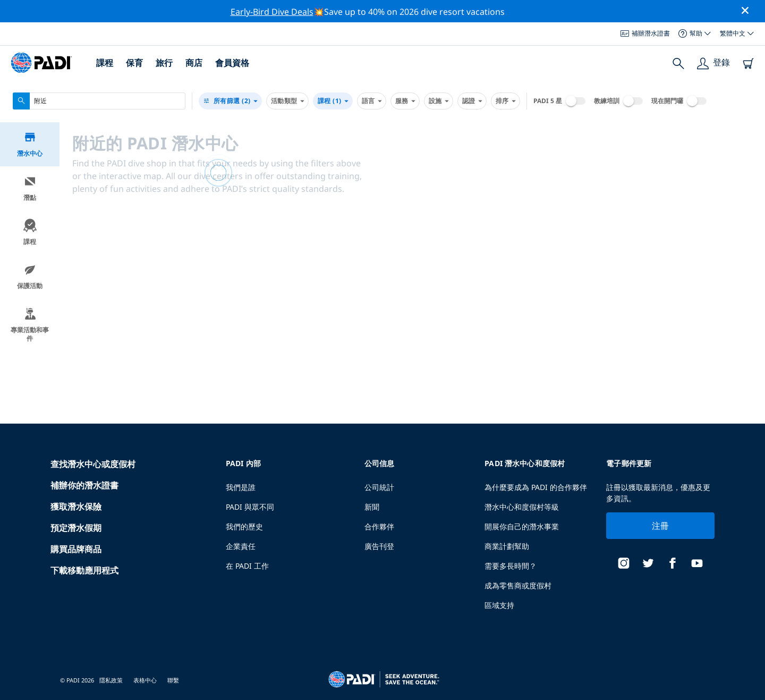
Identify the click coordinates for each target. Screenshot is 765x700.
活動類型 (287, 101)
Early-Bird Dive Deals (272, 12)
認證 (472, 101)
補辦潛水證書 (645, 33)
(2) (230, 101)
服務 (405, 101)
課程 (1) (333, 101)
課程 (105, 63)
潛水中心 (30, 144)
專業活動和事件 (30, 325)
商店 (194, 63)
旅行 (164, 63)
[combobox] (99, 101)
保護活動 (30, 277)
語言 (372, 101)
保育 (134, 63)
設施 (439, 101)
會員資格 (232, 63)
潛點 (30, 188)
